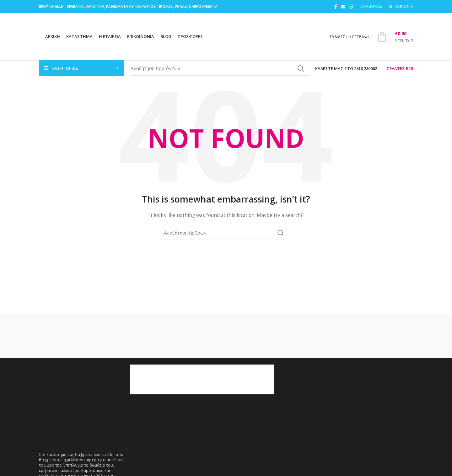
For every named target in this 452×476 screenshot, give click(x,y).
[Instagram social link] (351, 7)
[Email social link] (343, 7)
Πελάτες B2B (400, 68)
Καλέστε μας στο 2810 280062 (346, 68)
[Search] (219, 68)
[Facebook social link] (336, 7)
